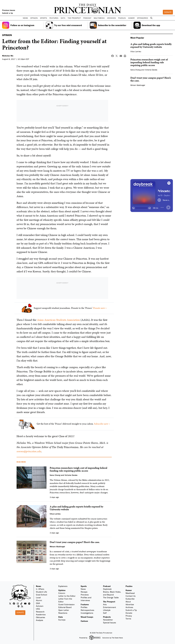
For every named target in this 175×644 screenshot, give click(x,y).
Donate (168, 12)
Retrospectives (87, 610)
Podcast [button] (87, 18)
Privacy (129, 616)
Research (40, 612)
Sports (84, 586)
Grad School (41, 595)
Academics (41, 614)
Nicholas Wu (8, 56)
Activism (40, 606)
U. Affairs (40, 589)
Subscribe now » (102, 424)
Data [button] (63, 18)
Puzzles (122, 18)
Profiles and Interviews (86, 599)
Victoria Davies (151, 70)
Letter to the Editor (67, 596)
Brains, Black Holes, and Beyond (112, 593)
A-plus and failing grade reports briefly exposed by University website (151, 45)
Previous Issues (9, 10)
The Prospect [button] (74, 18)
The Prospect (109, 602)
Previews (85, 595)
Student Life (41, 592)
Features (85, 604)
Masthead (130, 593)
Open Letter (64, 610)
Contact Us (131, 596)
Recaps (84, 592)
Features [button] (54, 18)
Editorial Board (65, 607)
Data (61, 617)
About (128, 602)
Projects (107, 617)
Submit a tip (8, 13)
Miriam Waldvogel (138, 85)
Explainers (63, 586)
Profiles (84, 607)
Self (105, 613)
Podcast (107, 586)
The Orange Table (111, 597)
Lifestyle (107, 610)
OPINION (7, 35)
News (39, 586)
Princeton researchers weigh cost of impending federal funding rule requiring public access (149, 62)
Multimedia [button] (99, 18)
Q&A (38, 603)
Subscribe (130, 599)
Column (62, 593)
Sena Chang (135, 70)
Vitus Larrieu (136, 51)
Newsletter (108, 620)
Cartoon (84, 621)
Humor (131, 18)
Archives (111, 18)
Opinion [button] (34, 18)
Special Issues (110, 623)
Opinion (62, 590)
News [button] (25, 18)
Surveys (62, 620)
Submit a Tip (131, 610)
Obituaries (40, 617)
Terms (128, 619)
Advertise (130, 604)
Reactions (63, 613)
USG (38, 609)
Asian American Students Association (58, 320)
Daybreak (107, 589)
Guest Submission (66, 604)
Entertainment (110, 607)
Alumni (39, 600)
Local (38, 597)
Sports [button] (44, 18)
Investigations (87, 613)
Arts (105, 604)
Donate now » (100, 308)
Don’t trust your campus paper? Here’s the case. (151, 79)
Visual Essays (87, 617)
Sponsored (143, 18)
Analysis (40, 620)
